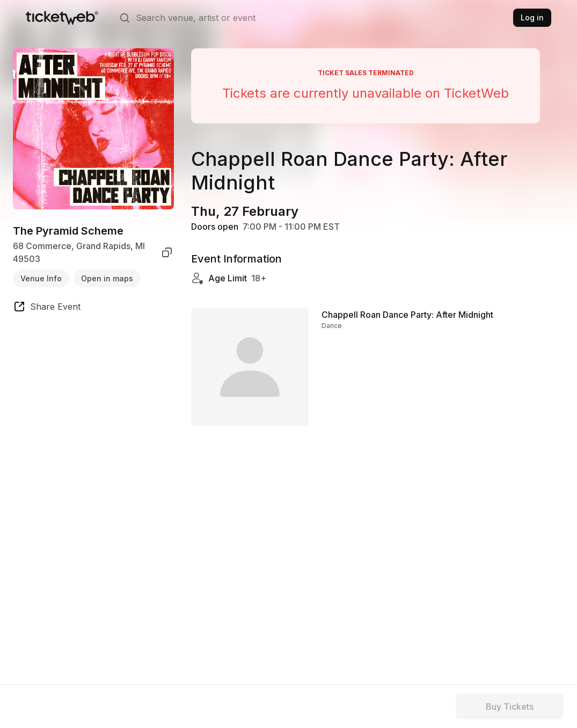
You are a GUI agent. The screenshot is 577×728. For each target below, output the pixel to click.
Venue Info (41, 278)
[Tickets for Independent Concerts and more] (62, 18)
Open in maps (107, 278)
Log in (532, 17)
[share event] (47, 308)
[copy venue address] (167, 252)
